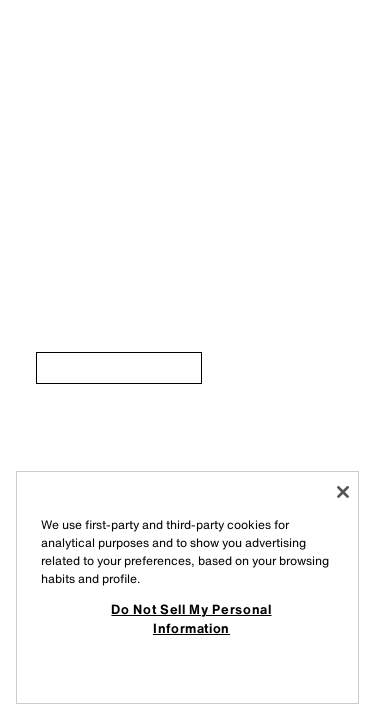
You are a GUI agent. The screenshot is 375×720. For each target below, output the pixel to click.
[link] (119, 368)
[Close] (343, 492)
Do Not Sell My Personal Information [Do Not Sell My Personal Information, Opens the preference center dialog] (191, 618)
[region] (187, 587)
